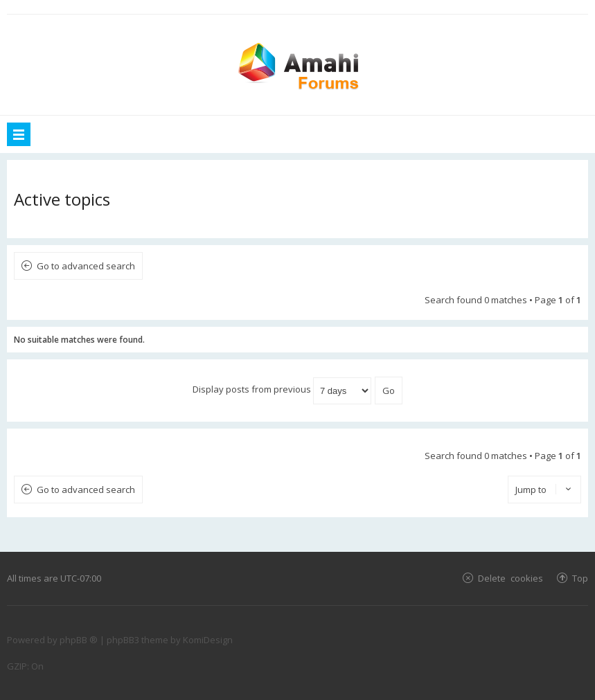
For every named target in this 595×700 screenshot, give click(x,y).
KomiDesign (208, 640)
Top (580, 578)
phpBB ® (79, 640)
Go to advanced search (86, 266)
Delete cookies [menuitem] (510, 578)
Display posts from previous (282, 389)
